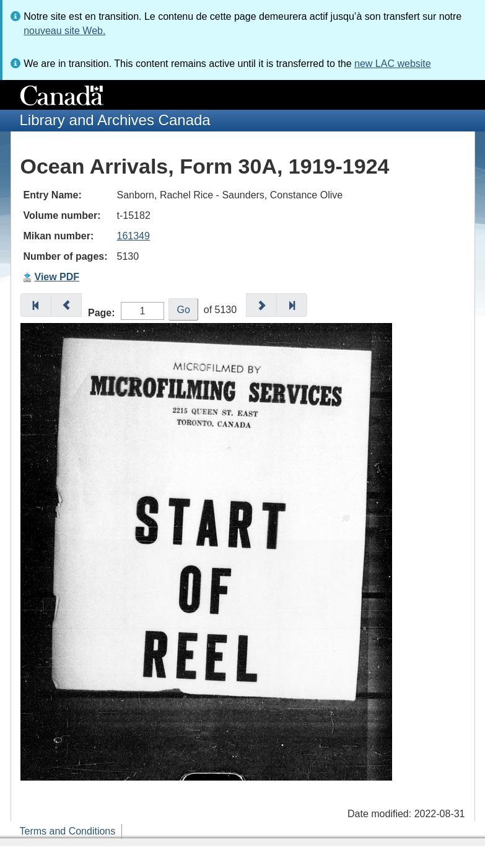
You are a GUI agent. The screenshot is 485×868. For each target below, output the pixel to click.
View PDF (57, 277)
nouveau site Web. (64, 31)
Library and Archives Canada (115, 120)
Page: (102, 313)
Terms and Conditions (68, 831)
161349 (133, 236)
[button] (36, 305)
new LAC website (393, 64)
